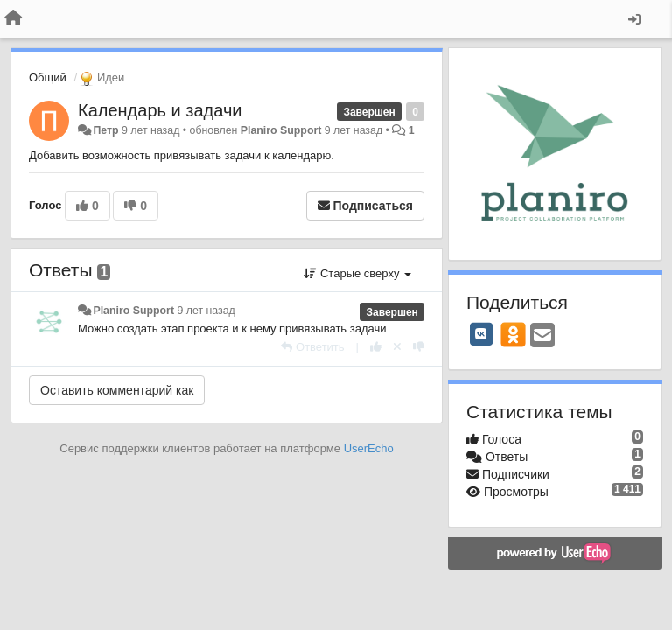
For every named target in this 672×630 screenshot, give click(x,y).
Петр (105, 130)
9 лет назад (206, 311)
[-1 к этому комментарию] (419, 347)
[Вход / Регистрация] (634, 19)
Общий (48, 77)
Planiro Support (281, 130)
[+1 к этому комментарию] (376, 347)
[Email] (542, 336)
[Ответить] (312, 347)
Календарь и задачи (160, 110)
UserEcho (369, 448)
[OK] (513, 334)
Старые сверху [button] (357, 273)
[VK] (481, 334)
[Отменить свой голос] (397, 347)
